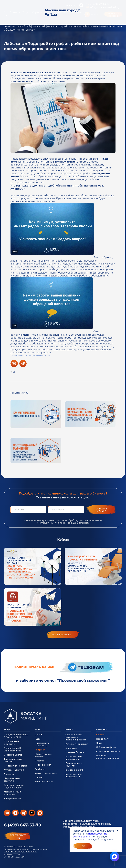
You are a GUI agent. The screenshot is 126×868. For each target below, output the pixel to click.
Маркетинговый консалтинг (12, 793)
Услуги (8, 730)
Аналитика (71, 748)
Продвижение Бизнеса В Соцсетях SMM (16, 736)
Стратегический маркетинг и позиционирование (76, 737)
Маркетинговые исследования (74, 775)
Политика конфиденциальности (21, 852)
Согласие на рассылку (108, 751)
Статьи (38, 735)
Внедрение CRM (13, 798)
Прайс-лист (102, 739)
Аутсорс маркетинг (14, 770)
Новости (39, 761)
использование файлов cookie (90, 835)
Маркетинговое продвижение (74, 758)
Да (47, 14)
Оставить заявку (102, 510)
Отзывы (100, 735)
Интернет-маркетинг (77, 744)
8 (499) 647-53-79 (23, 825)
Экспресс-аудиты (44, 782)
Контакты (101, 730)
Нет (54, 14)
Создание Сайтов (13, 755)
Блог (37, 730)
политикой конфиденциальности (72, 523)
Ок (83, 846)
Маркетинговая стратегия (12, 780)
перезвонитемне (18, 837)
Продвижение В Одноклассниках (13, 749)
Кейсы (69, 730)
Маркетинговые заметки (43, 755)
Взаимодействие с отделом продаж (14, 786)
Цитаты (39, 777)
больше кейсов (62, 635)
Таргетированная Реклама (13, 760)
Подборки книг (43, 765)
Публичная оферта (106, 747)
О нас (99, 743)
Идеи (38, 739)
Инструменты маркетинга (42, 744)
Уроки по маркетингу (46, 773)
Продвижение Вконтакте (11, 743)
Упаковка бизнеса (75, 752)
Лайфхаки (40, 750)
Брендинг (9, 774)
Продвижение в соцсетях (74, 764)
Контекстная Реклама (15, 766)
